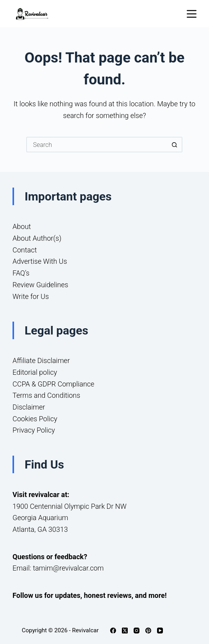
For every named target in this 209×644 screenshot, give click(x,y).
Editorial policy (35, 372)
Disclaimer (29, 407)
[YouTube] (160, 631)
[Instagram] (137, 631)
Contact (25, 250)
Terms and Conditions (46, 395)
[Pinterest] (148, 631)
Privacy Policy (34, 430)
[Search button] (175, 145)
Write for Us (31, 296)
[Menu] (192, 14)
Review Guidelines (40, 285)
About (22, 226)
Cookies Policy (35, 419)
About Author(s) (37, 238)
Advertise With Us (40, 261)
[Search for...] (96, 145)
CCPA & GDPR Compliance (53, 384)
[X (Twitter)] (125, 631)
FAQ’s (21, 273)
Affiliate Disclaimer (41, 360)
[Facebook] (113, 631)
